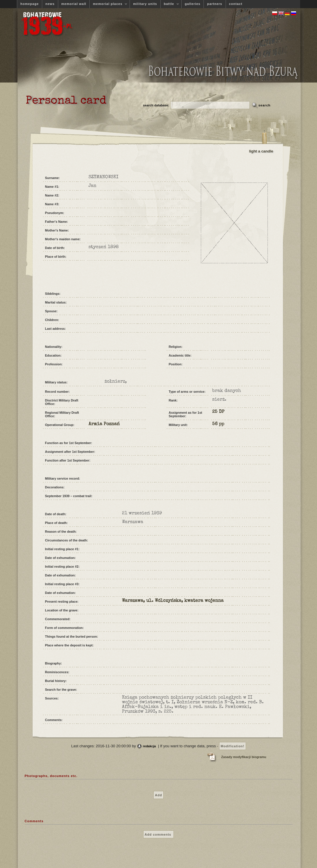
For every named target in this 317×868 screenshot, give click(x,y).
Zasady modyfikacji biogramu (244, 757)
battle (170, 4)
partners (215, 4)
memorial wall (74, 4)
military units (145, 4)
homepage (30, 4)
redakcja (149, 746)
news (50, 4)
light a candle (261, 151)
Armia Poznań (104, 424)
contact (236, 4)
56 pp (218, 424)
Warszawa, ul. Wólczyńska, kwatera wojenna (173, 601)
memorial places (108, 4)
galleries (193, 4)
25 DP (218, 412)
